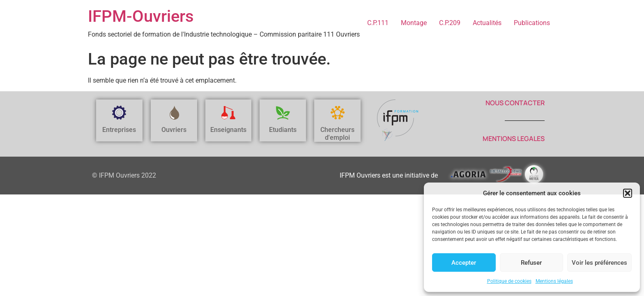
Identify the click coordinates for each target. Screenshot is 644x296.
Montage (414, 23)
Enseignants (228, 130)
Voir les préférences (599, 263)
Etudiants (283, 130)
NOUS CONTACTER (515, 103)
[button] (628, 193)
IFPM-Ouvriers (141, 16)
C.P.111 (378, 23)
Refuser (531, 263)
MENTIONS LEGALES (514, 139)
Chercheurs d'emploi (337, 134)
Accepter (464, 263)
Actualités (487, 23)
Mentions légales (554, 281)
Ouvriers (174, 130)
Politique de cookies (509, 281)
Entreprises (119, 130)
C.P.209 (450, 23)
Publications (532, 23)
